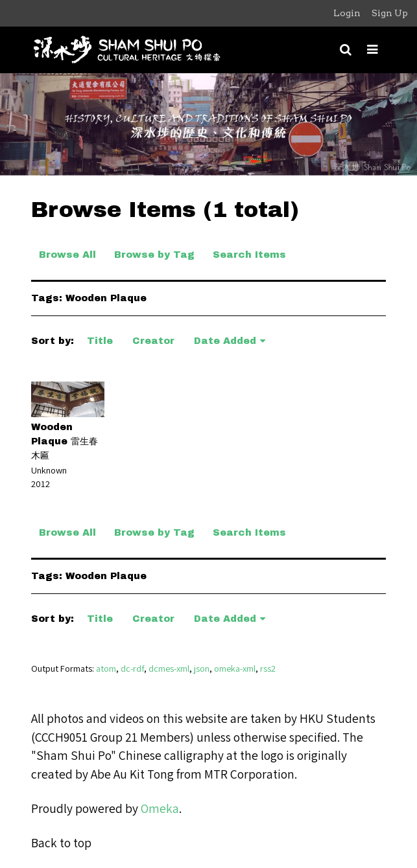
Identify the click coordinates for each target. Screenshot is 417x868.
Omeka (160, 808)
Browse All (67, 255)
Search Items (249, 255)
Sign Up (390, 13)
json (202, 668)
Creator (153, 341)
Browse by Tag (154, 255)
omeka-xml (235, 668)
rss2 (268, 668)
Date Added (225, 341)
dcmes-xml (169, 668)
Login (347, 13)
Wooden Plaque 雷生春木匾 (65, 441)
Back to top (61, 843)
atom (106, 668)
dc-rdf (132, 668)
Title (100, 341)
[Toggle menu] (373, 50)
